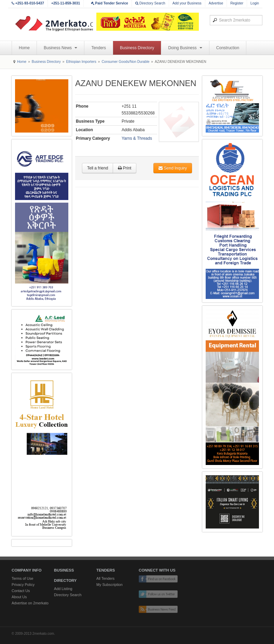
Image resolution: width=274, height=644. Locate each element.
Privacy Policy (23, 585)
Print (125, 168)
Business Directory (137, 48)
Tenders (99, 48)
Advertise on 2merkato (30, 603)
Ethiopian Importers (81, 62)
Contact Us (21, 591)
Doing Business (185, 48)
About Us (19, 597)
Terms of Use (23, 578)
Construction (228, 48)
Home (24, 48)
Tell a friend (98, 168)
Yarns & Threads (137, 138)
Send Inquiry (173, 168)
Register (237, 3)
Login (255, 3)
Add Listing (63, 589)
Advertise (216, 3)
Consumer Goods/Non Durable (125, 62)
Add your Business (187, 3)
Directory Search (150, 3)
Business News (60, 48)
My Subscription (109, 585)
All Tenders (105, 578)
